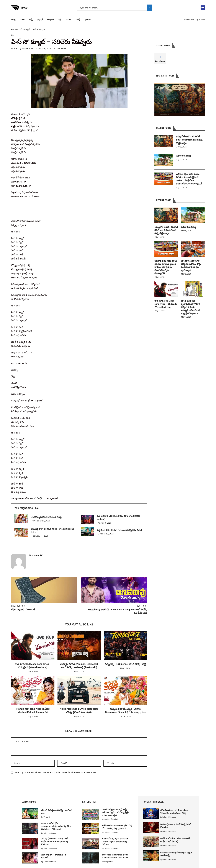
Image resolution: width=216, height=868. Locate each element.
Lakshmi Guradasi (169, 817)
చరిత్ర (13, 20)
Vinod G (47, 817)
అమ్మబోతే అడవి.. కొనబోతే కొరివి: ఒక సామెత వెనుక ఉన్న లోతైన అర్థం (189, 140)
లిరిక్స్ (78, 20)
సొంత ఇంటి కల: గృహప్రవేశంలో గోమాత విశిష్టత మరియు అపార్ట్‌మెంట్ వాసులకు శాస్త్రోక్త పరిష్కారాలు (190, 306)
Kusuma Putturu (50, 861)
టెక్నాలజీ (51, 20)
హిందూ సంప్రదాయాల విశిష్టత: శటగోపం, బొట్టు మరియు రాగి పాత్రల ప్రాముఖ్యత (191, 266)
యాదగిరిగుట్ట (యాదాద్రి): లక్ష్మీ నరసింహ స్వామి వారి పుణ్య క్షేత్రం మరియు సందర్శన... (115, 812)
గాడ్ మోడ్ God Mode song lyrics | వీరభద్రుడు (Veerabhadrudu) (165, 303)
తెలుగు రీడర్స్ (36, 499)
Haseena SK (27, 49)
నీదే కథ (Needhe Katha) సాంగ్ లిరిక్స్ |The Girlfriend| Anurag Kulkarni (55, 842)
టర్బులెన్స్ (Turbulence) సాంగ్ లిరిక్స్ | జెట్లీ (125, 664)
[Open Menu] (203, 8)
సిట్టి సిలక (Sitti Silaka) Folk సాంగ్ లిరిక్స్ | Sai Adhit (120, 530)
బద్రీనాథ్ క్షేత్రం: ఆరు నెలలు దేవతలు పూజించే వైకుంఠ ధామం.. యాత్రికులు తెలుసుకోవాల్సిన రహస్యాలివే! (190, 180)
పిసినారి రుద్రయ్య (184, 156)
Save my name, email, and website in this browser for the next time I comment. (56, 772)
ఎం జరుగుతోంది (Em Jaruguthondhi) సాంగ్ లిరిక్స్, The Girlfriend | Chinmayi (56, 826)
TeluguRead (109, 861)
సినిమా (68, 20)
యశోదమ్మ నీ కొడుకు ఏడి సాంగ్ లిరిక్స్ (47, 517)
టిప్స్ (31, 20)
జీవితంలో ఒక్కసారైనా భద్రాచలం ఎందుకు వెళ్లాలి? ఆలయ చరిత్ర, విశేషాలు (115, 842)
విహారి (22, 20)
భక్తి (60, 20)
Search (150, 8)
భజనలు (88, 20)
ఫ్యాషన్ (40, 20)
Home (14, 29)
